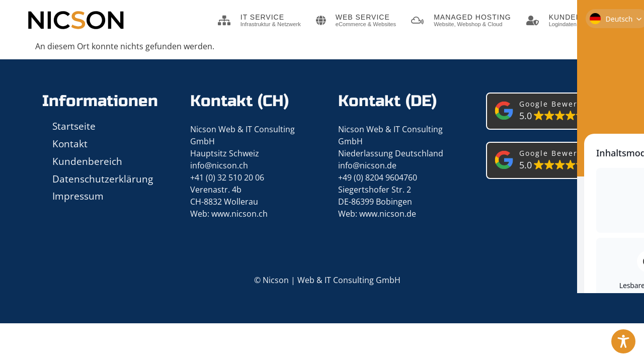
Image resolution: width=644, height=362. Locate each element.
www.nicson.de (388, 214)
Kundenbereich (87, 161)
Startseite (74, 126)
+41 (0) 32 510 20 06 (227, 177)
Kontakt (70, 144)
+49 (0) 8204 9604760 (378, 177)
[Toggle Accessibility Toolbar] (623, 341)
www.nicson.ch (239, 214)
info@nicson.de (367, 165)
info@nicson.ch (219, 165)
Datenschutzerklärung (103, 179)
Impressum (78, 196)
